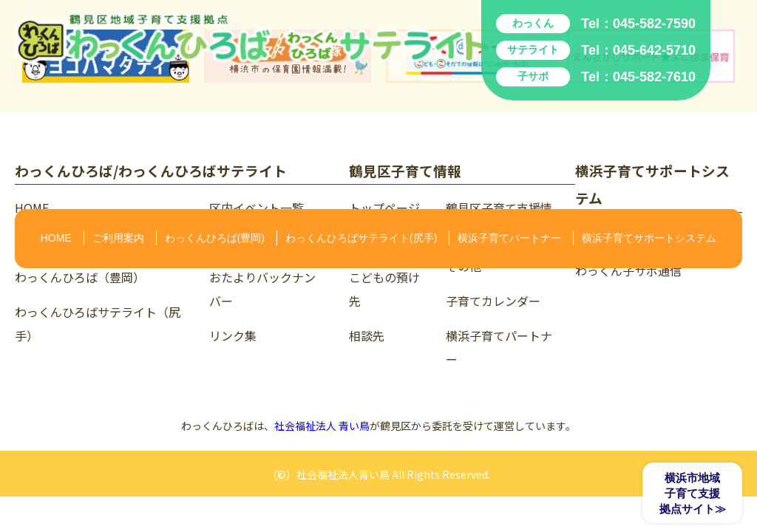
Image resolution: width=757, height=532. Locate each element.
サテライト (533, 50)
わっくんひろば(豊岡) (215, 238)
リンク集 (233, 335)
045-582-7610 (654, 77)
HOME (56, 238)
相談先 (367, 335)
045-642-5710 (654, 50)
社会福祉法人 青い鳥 (322, 426)
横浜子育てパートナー (509, 238)
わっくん (533, 23)
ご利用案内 (118, 238)
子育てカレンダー (493, 301)
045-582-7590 (654, 24)
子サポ (533, 76)
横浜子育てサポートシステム (649, 238)
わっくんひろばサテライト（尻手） (98, 324)
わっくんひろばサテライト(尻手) (361, 238)
